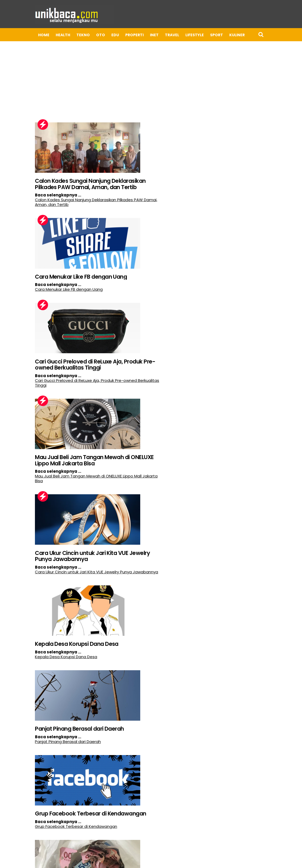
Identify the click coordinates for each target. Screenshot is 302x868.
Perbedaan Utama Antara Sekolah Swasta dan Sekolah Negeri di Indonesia (145, 699)
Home (9, 35)
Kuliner (202, 35)
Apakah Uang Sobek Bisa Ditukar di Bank (36, 584)
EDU (80, 35)
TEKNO (48, 35)
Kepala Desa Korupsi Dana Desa (142, 384)
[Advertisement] (151, 74)
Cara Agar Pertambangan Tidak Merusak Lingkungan (39, 801)
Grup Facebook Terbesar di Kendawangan (142, 490)
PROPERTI (100, 35)
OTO (66, 35)
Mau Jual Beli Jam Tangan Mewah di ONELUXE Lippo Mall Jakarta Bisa (146, 283)
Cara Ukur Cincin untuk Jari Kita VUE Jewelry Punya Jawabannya (46, 388)
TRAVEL (137, 35)
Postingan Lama (183, 839)
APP (240, 35)
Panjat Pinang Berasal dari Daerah (39, 490)
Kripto (223, 35)
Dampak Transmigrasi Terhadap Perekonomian (37, 695)
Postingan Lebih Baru (20, 839)
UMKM (256, 35)
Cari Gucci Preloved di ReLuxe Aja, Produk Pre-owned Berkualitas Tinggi (42, 283)
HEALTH (28, 35)
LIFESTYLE (160, 35)
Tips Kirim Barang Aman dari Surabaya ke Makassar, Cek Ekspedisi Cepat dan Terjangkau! (145, 590)
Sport (182, 35)
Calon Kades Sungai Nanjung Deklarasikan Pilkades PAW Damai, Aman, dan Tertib (43, 177)
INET (119, 35)
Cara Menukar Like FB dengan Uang (146, 174)
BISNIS (275, 35)
